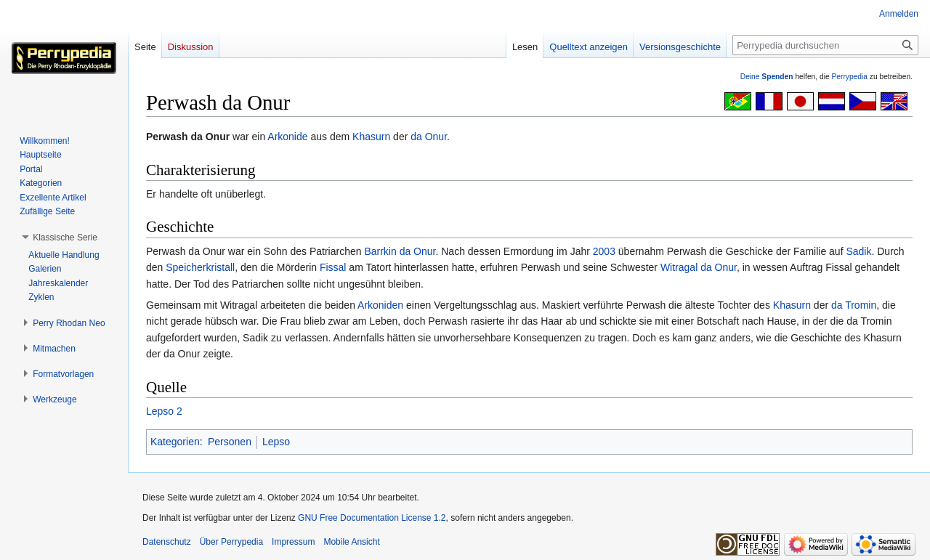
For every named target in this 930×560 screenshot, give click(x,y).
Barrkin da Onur (400, 251)
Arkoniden (380, 305)
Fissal (333, 267)
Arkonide (287, 137)
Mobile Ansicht (351, 542)
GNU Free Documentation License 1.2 (372, 518)
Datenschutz (167, 542)
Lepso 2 (164, 411)
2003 (604, 251)
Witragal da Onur (699, 267)
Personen (230, 442)
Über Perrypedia (231, 542)
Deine (767, 77)
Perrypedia (849, 77)
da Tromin (854, 305)
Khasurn (371, 137)
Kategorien (175, 442)
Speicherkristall (200, 267)
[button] (65, 238)
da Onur (429, 137)
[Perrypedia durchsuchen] (825, 45)
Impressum (293, 542)
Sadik (858, 251)
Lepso (276, 442)
